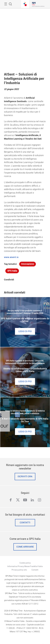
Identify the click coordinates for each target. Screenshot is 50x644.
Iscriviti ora (25, 476)
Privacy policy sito (19, 570)
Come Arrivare (25, 547)
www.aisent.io (11, 257)
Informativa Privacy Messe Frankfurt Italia (25, 566)
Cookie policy (25, 563)
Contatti (25, 523)
